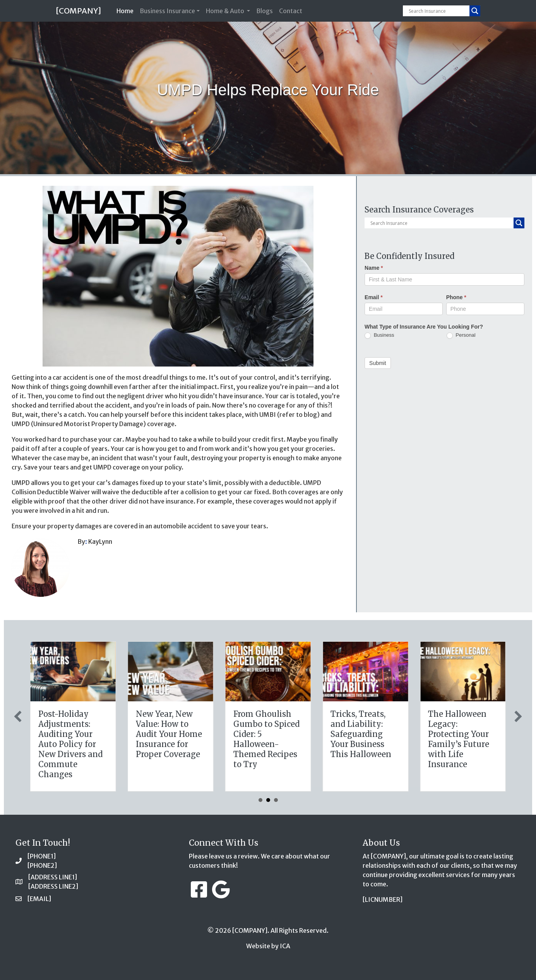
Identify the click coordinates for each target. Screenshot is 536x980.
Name (374, 268)
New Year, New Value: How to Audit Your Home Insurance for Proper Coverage (364, 734)
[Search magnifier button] (475, 11)
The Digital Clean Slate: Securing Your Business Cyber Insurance (73, 729)
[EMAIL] (39, 899)
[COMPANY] (78, 11)
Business (379, 335)
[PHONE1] (42, 856)
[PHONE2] (42, 865)
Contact (291, 11)
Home (127, 10)
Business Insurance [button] (167, 11)
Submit (378, 363)
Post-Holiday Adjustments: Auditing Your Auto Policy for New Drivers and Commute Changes (265, 744)
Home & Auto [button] (226, 11)
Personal (461, 335)
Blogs (265, 11)
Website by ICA (268, 946)
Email (374, 297)
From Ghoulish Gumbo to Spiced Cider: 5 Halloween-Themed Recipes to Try (461, 739)
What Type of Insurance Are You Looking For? (424, 327)
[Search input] (438, 11)
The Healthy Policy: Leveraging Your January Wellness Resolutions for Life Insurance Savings (170, 744)
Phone (456, 297)
